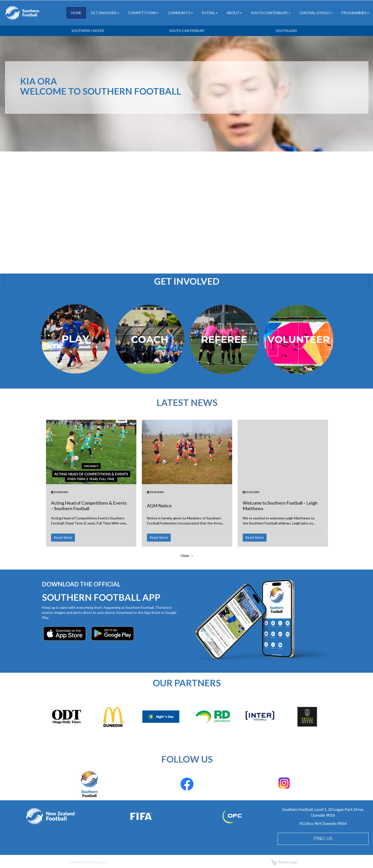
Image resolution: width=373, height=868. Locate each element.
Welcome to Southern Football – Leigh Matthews (280, 506)
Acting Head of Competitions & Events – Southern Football (89, 506)
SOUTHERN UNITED (88, 31)
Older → (187, 556)
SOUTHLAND (286, 31)
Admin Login (285, 862)
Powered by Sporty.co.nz (89, 862)
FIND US (323, 839)
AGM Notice (159, 506)
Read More (63, 537)
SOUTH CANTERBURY (187, 31)
